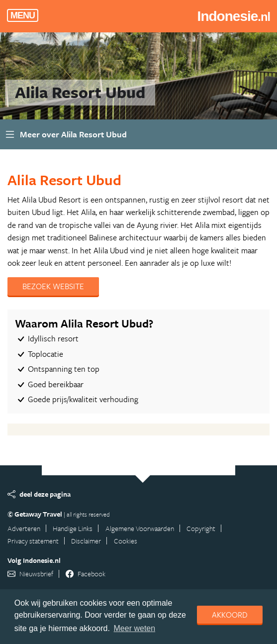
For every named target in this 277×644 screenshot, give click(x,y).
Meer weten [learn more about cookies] (135, 628)
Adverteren (24, 528)
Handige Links (73, 528)
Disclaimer (86, 541)
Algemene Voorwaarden (140, 528)
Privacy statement (33, 541)
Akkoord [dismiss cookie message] (230, 615)
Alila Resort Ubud (64, 180)
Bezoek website (53, 286)
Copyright (201, 528)
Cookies (126, 541)
